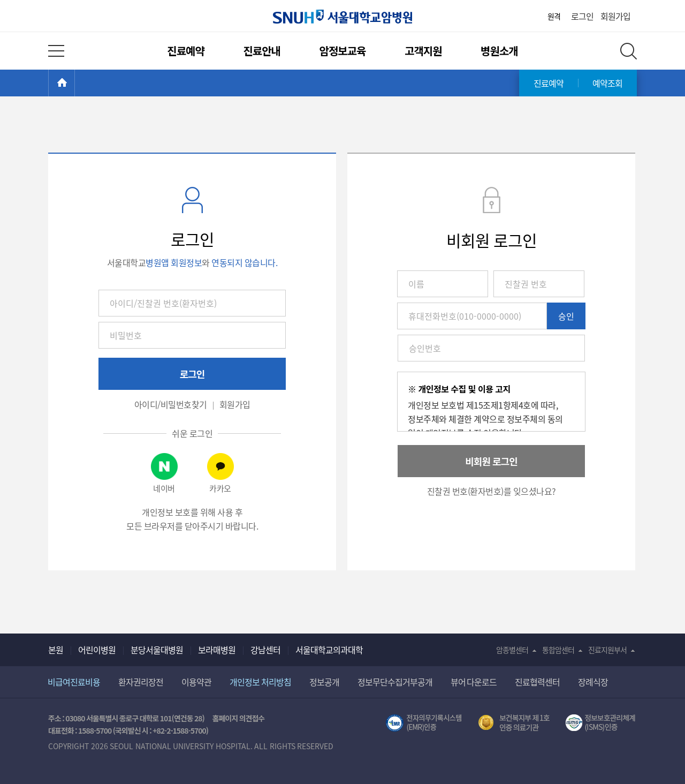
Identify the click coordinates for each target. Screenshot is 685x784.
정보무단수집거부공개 (395, 682)
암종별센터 (512, 650)
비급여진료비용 (74, 682)
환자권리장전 (141, 682)
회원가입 (615, 16)
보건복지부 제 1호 (514, 723)
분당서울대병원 (157, 650)
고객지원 (423, 51)
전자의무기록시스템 (424, 723)
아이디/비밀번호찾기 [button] (171, 404)
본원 (56, 650)
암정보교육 (343, 51)
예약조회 (607, 83)
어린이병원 (97, 650)
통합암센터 (558, 650)
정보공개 (324, 682)
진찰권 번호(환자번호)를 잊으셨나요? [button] (492, 491)
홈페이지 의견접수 (238, 718)
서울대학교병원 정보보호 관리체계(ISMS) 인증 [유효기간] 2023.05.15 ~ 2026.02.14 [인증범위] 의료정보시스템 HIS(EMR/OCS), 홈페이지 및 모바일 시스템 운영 (601, 723)
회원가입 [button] (235, 404)
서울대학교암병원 (342, 17)
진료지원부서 (607, 650)
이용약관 (196, 682)
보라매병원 (217, 650)
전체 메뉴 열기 (56, 51)
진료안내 (262, 51)
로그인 (582, 16)
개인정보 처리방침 (260, 682)
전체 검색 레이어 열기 (629, 51)
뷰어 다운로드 (474, 682)
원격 (554, 16)
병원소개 (499, 51)
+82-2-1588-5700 (179, 730)
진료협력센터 (537, 682)
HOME (75, 83)
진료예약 (186, 51)
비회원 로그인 (491, 461)
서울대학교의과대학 (329, 650)
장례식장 (593, 682)
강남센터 (265, 650)
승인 (566, 316)
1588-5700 (95, 730)
